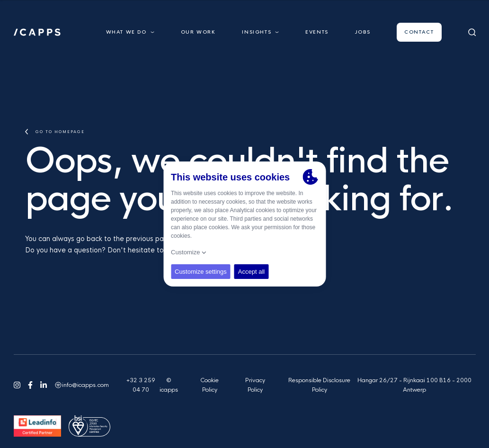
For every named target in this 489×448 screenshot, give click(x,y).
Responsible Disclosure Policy (319, 385)
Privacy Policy (255, 385)
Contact (419, 32)
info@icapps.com (85, 385)
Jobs (363, 32)
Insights (260, 32)
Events (317, 32)
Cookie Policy (209, 385)
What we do (130, 32)
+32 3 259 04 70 (141, 385)
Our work (198, 32)
